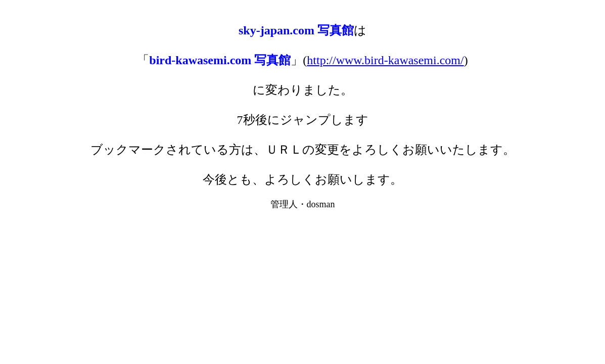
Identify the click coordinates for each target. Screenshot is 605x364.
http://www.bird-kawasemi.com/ (385, 60)
